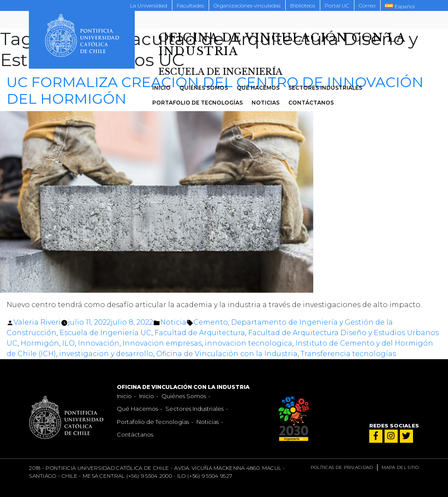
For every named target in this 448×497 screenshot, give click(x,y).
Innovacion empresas (162, 343)
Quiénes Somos (204, 88)
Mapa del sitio (400, 467)
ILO (68, 343)
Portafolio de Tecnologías (198, 103)
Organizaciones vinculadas (247, 5)
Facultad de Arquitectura (200, 333)
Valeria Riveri (37, 322)
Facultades (190, 5)
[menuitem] (400, 6)
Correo (367, 5)
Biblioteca (303, 5)
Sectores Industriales (325, 88)
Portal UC (337, 5)
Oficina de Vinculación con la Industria (227, 354)
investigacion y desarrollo (106, 354)
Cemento (211, 322)
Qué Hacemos (258, 88)
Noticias (266, 103)
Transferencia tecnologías (348, 354)
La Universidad (149, 5)
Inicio (161, 88)
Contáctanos (311, 103)
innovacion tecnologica (248, 343)
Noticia (173, 322)
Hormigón (40, 343)
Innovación (99, 343)
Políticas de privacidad (342, 467)
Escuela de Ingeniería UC (105, 333)
